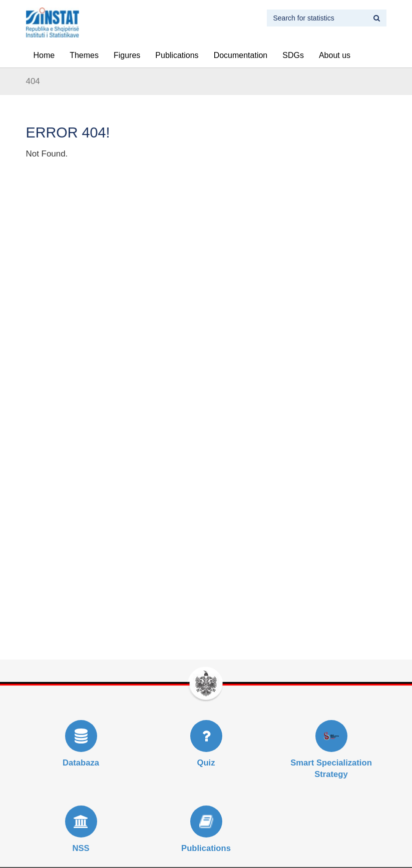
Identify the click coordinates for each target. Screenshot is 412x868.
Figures (127, 55)
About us (335, 55)
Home (44, 55)
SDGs (293, 55)
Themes (84, 55)
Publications (177, 55)
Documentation (241, 55)
